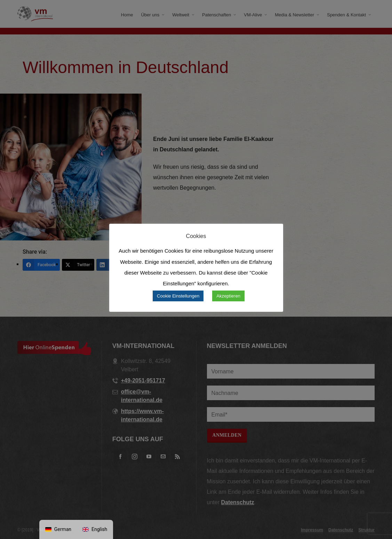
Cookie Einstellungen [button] (178, 296)
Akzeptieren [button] (228, 296)
